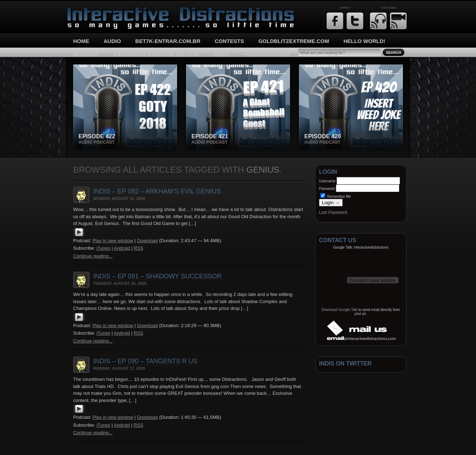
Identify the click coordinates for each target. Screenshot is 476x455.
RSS (139, 248)
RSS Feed (378, 21)
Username (327, 181)
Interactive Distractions (93, 9)
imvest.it (86, 54)
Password (327, 189)
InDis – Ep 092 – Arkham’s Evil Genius (157, 191)
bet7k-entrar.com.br (168, 41)
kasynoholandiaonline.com (156, 54)
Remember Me (336, 197)
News (221, 54)
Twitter (355, 21)
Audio (112, 41)
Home (81, 41)
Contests (229, 41)
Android (122, 248)
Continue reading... (93, 256)
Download (147, 241)
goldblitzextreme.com (294, 41)
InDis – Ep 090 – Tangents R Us (145, 361)
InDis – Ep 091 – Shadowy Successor (157, 276)
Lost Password (333, 212)
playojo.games (267, 54)
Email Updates (398, 21)
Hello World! (364, 41)
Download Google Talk (339, 310)
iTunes (103, 248)
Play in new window (113, 241)
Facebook (335, 21)
